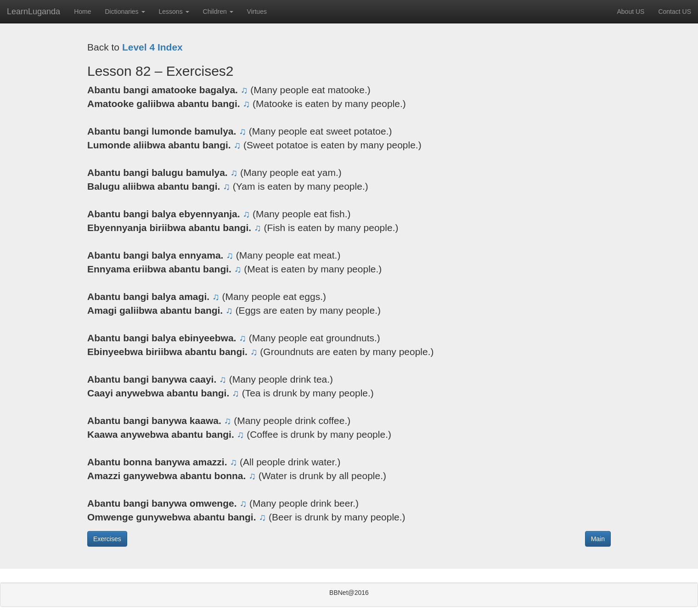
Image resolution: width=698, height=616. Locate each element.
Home (82, 11)
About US (630, 11)
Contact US (675, 11)
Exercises (107, 539)
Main (598, 539)
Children (218, 11)
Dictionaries (125, 11)
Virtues (257, 11)
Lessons (174, 11)
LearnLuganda (34, 11)
